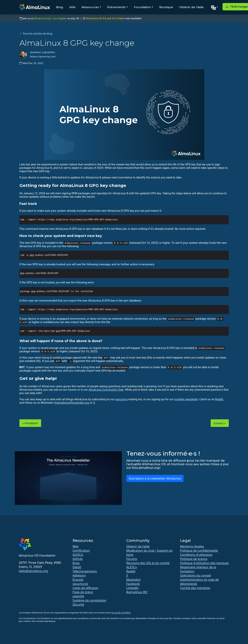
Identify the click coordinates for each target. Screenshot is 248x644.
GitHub (78, 559)
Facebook (133, 584)
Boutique (166, 7)
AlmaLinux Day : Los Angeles (50, 18)
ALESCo (78, 555)
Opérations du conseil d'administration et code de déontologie (199, 580)
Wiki (72, 7)
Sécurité (78, 605)
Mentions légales (192, 546)
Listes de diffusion (85, 588)
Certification (81, 551)
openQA (78, 596)
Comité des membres (195, 588)
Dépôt (77, 567)
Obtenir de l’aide (191, 7)
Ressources (90, 7)
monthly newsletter (186, 399)
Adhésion (79, 575)
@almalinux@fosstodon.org (72, 403)
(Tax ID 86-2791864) (121, 613)
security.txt (80, 584)
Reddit (219, 399)
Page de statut (83, 592)
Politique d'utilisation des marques (205, 563)
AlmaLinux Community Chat (106, 390)
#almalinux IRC (137, 592)
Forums (132, 559)
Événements (116, 7)
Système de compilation (89, 600)
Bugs (76, 563)
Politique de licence (194, 559)
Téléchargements (85, 571)
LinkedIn (132, 588)
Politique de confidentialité (199, 551)
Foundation (142, 7)
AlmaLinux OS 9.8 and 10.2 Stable (105, 18)
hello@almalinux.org (33, 571)
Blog (60, 7)
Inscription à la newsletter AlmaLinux (155, 478)
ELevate (78, 580)
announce (121, 399)
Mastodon (134, 580)
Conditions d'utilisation (196, 555)
